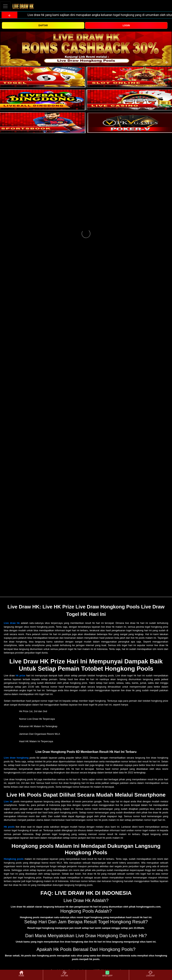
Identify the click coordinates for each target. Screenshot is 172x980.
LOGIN (126, 25)
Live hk (8, 801)
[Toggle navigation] (5, 6)
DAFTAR (43, 25)
